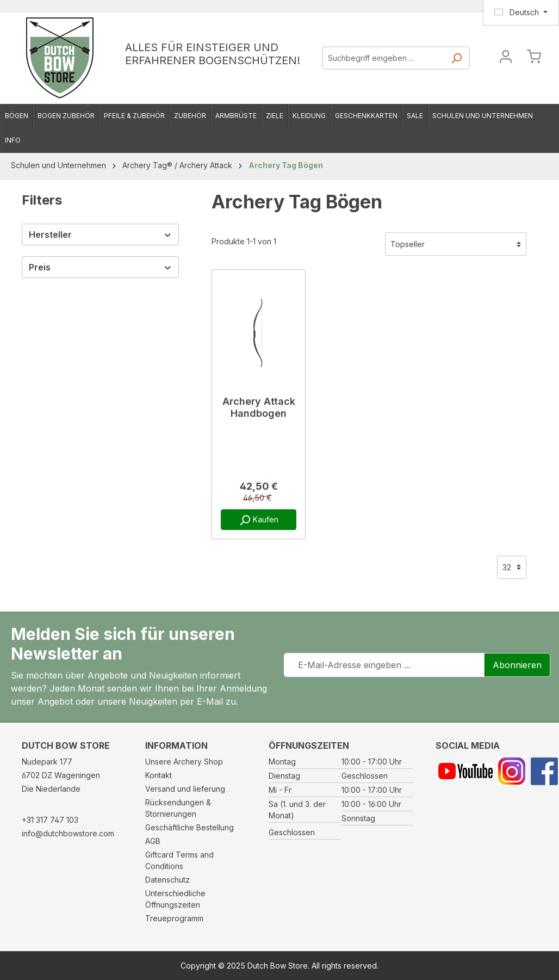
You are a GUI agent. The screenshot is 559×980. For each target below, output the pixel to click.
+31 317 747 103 (50, 820)
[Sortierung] (456, 244)
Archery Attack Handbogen (259, 407)
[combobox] (384, 58)
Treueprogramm (174, 918)
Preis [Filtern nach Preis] (100, 267)
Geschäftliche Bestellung (190, 827)
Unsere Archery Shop (184, 762)
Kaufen (259, 520)
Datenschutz (167, 880)
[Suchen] (456, 61)
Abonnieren (517, 665)
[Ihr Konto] (506, 58)
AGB (153, 841)
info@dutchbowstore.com (68, 833)
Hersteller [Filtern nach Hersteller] (100, 235)
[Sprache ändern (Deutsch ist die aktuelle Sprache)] (521, 13)
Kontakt (159, 775)
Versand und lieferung (185, 789)
